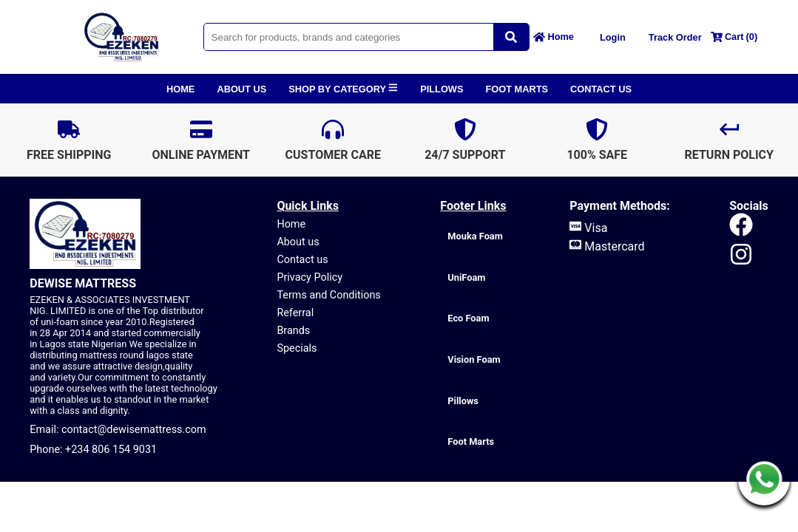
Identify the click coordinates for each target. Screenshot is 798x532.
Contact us (302, 260)
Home (291, 224)
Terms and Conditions (328, 295)
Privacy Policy (310, 277)
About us (298, 242)
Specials (297, 348)
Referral (295, 313)
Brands (293, 331)
